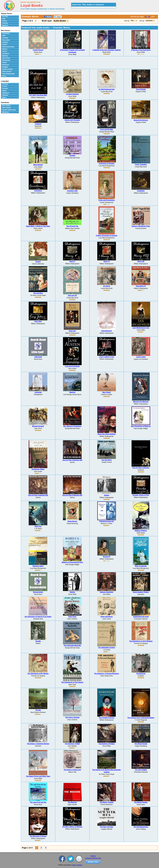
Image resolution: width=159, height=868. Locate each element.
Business (6, 112)
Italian (4, 91)
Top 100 (5, 16)
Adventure (6, 33)
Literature (6, 54)
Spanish (5, 95)
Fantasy (5, 23)
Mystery (5, 25)
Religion (5, 67)
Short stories (7, 72)
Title (132, 21)
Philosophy (6, 60)
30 (146, 17)
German (5, 88)
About (74, 865)
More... (5, 76)
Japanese (6, 93)
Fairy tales (6, 40)
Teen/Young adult (8, 74)
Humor (5, 51)
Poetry (5, 63)
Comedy (5, 38)
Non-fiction (6, 58)
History (5, 49)
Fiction (5, 21)
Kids (4, 19)
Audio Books (60, 21)
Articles (93, 856)
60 (149, 17)
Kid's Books (7, 108)
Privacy (80, 865)
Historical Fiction (8, 47)
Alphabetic (149, 21)
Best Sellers (7, 105)
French (5, 86)
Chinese (5, 84)
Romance (6, 65)
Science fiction (8, 69)
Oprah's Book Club (9, 110)
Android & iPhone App (93, 858)
